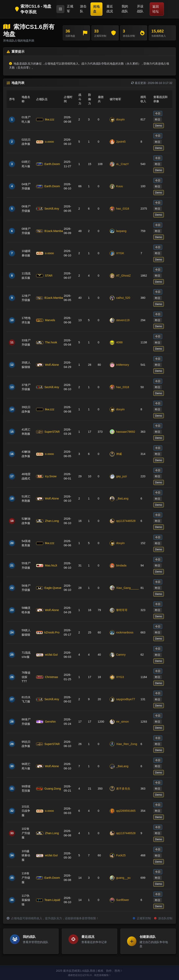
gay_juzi (118, 476)
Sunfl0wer (119, 900)
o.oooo (45, 142)
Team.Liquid (47, 900)
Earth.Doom (47, 164)
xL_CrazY (119, 164)
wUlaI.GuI (47, 655)
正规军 (70, 9)
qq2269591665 (123, 811)
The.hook (47, 342)
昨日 (158, 120)
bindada (118, 566)
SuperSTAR (47, 432)
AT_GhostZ (120, 276)
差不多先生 (120, 789)
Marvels (46, 320)
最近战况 (110, 9)
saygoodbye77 (122, 699)
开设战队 (140, 9)
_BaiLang (119, 499)
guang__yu (120, 878)
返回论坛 (156, 9)
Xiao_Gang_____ (123, 588)
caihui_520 (120, 298)
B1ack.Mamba (47, 231)
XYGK (117, 253)
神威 (116, 454)
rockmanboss (122, 633)
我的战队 (125, 9)
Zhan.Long (47, 521)
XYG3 (117, 677)
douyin (117, 120)
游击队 (83, 9)
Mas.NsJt (47, 565)
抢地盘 (96, 9)
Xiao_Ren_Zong (123, 744)
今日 (158, 113)
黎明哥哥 (119, 610)
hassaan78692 (122, 432)
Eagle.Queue (47, 588)
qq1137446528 (123, 521)
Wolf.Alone (47, 365)
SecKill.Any (47, 209)
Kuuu (116, 186)
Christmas (47, 677)
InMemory (119, 365)
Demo (159, 126)
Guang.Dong (47, 789)
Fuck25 (118, 856)
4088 (116, 343)
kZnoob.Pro (47, 632)
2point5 (118, 142)
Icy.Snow (46, 476)
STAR (44, 276)
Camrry (118, 655)
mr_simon (119, 722)
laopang (118, 231)
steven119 (120, 320)
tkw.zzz (45, 119)
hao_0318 (119, 209)
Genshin (46, 722)
